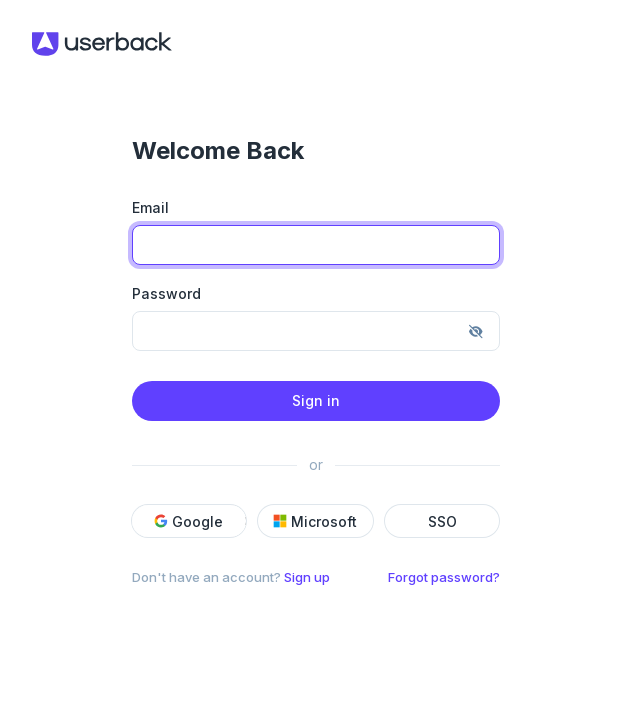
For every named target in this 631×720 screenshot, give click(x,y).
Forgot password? (444, 577)
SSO (442, 521)
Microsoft (315, 521)
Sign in (316, 400)
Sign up (307, 577)
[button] (216, 521)
